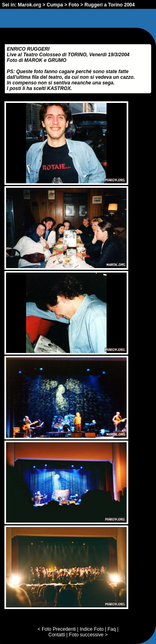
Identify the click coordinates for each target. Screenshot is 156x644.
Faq (112, 629)
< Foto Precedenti (56, 629)
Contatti (56, 635)
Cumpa (55, 5)
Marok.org (29, 5)
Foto (74, 5)
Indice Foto (91, 629)
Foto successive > (88, 635)
